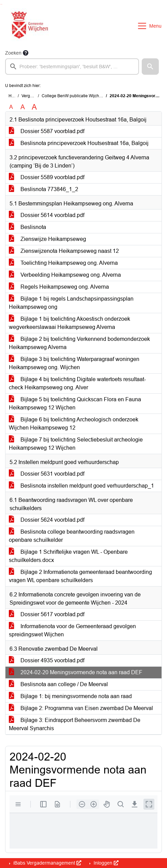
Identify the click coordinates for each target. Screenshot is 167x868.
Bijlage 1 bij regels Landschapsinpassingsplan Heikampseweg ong (71, 303)
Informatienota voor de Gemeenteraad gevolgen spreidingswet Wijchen (72, 630)
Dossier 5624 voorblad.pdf (47, 520)
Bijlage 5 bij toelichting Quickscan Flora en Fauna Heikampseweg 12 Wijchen (75, 403)
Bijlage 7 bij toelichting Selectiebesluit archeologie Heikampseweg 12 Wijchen (76, 444)
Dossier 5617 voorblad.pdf (47, 614)
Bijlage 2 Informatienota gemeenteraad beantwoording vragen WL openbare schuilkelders (80, 576)
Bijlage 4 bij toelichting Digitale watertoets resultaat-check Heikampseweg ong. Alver (77, 383)
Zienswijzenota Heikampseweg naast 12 (64, 251)
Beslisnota (27, 227)
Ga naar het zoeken (1, 4)
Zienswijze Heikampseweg (47, 239)
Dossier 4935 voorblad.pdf (47, 660)
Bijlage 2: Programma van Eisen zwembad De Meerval (81, 708)
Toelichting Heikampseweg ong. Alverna (63, 263)
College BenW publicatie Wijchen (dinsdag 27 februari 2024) (98, 96)
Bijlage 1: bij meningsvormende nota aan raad (70, 696)
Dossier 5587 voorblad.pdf (47, 131)
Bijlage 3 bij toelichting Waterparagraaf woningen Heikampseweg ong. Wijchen (74, 363)
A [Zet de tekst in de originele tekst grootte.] (11, 107)
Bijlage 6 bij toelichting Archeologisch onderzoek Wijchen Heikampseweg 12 (74, 424)
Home (14, 96)
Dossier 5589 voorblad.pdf (47, 177)
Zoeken (13, 53)
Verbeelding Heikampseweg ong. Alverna (65, 275)
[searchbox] (72, 67)
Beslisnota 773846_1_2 (44, 189)
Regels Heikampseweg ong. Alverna (59, 287)
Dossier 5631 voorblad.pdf (47, 474)
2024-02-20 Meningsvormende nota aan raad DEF (76, 672)
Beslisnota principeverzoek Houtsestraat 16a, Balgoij (79, 143)
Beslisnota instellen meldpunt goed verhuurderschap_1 (81, 486)
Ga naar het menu (2, 4)
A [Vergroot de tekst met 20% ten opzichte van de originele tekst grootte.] (23, 107)
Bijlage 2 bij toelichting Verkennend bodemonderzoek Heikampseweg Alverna (79, 343)
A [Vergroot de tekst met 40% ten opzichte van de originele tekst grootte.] (34, 107)
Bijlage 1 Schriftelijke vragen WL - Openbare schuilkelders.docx (68, 556)
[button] (150, 67)
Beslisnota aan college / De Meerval (58, 684)
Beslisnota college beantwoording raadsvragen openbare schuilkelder (72, 536)
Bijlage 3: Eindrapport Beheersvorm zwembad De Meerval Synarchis (75, 724)
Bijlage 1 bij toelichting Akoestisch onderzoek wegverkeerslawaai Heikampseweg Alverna (69, 323)
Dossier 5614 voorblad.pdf (47, 215)
